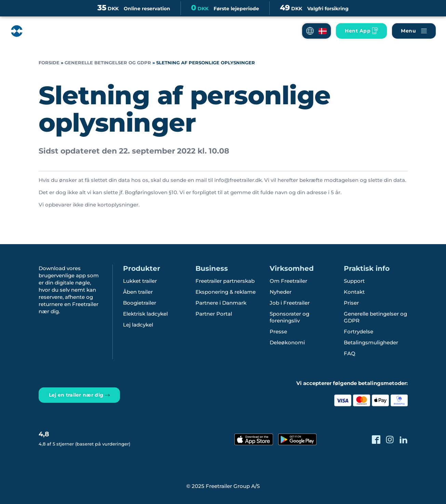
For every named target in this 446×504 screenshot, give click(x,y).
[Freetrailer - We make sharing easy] (39, 37)
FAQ (350, 353)
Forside (49, 63)
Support (354, 281)
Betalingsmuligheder (371, 342)
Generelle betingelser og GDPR (108, 63)
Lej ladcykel (138, 325)
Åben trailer (138, 292)
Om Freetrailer (288, 281)
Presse (278, 331)
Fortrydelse (359, 331)
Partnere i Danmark (221, 303)
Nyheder (281, 292)
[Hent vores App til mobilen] (361, 31)
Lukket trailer (140, 281)
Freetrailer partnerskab (225, 281)
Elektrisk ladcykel (145, 314)
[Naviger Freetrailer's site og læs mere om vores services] (414, 31)
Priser (351, 303)
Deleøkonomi (287, 342)
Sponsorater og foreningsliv (289, 317)
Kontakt (354, 292)
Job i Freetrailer (290, 303)
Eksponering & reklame (226, 292)
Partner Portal (214, 314)
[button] (316, 31)
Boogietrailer (140, 303)
